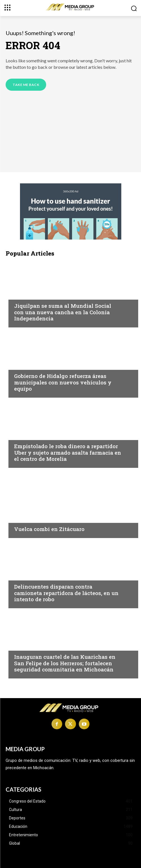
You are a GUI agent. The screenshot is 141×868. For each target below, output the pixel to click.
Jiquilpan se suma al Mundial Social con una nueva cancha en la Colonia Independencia (63, 312)
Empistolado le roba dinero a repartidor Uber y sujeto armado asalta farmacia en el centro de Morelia (68, 453)
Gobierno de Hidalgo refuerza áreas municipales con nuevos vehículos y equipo (63, 382)
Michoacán (27, 295)
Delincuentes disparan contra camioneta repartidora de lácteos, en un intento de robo (66, 593)
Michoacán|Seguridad (39, 365)
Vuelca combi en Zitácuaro (49, 529)
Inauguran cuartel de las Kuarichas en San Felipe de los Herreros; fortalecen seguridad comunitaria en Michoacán (65, 663)
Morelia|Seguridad (35, 435)
